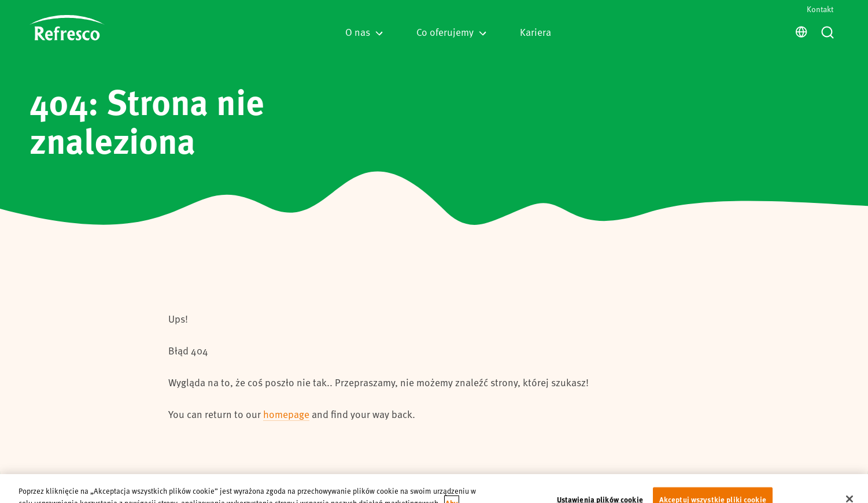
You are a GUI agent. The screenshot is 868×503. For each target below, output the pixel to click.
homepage (286, 414)
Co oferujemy (451, 32)
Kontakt (820, 9)
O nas (364, 32)
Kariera (535, 32)
